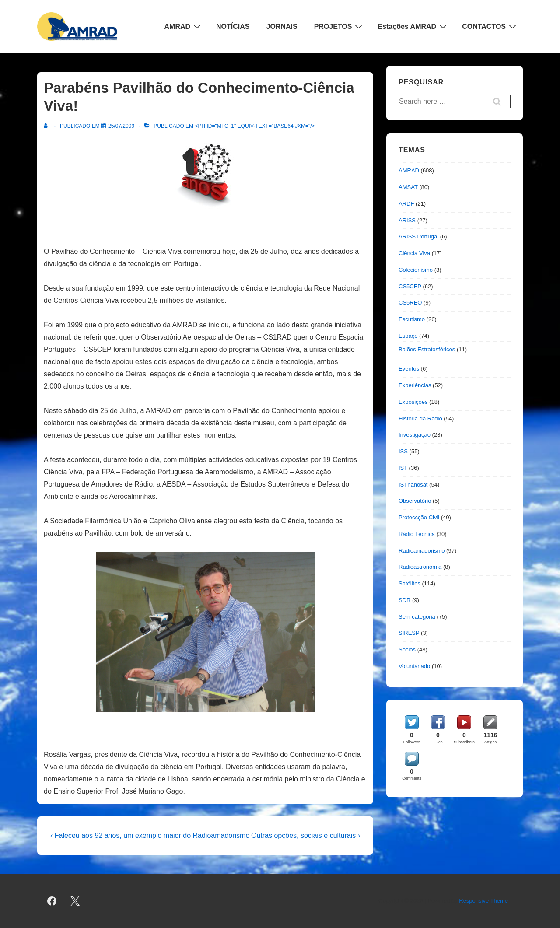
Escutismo (412, 319)
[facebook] (52, 901)
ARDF (406, 204)
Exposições (413, 402)
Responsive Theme (483, 901)
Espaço (408, 336)
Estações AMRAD (413, 26)
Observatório (415, 501)
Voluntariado (414, 666)
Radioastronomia (420, 567)
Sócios (407, 650)
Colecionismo (416, 270)
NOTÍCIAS (233, 26)
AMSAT (408, 187)
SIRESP (409, 633)
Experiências (415, 385)
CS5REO (410, 303)
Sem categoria (417, 617)
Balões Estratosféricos (427, 349)
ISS (403, 451)
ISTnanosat (413, 485)
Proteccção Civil (419, 517)
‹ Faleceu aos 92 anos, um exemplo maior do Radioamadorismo (150, 835)
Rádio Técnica (417, 534)
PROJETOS (339, 26)
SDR (404, 600)
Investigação (415, 435)
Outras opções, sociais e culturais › (306, 835)
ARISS (407, 220)
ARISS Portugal (418, 236)
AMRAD (184, 26)
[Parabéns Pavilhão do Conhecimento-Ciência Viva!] (121, 126)
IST (403, 468)
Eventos (409, 369)
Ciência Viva (414, 253)
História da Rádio (420, 418)
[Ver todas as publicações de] (47, 126)
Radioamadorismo (422, 551)
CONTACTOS (490, 26)
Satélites (409, 583)
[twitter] (75, 901)
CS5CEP (410, 286)
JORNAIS (282, 26)
